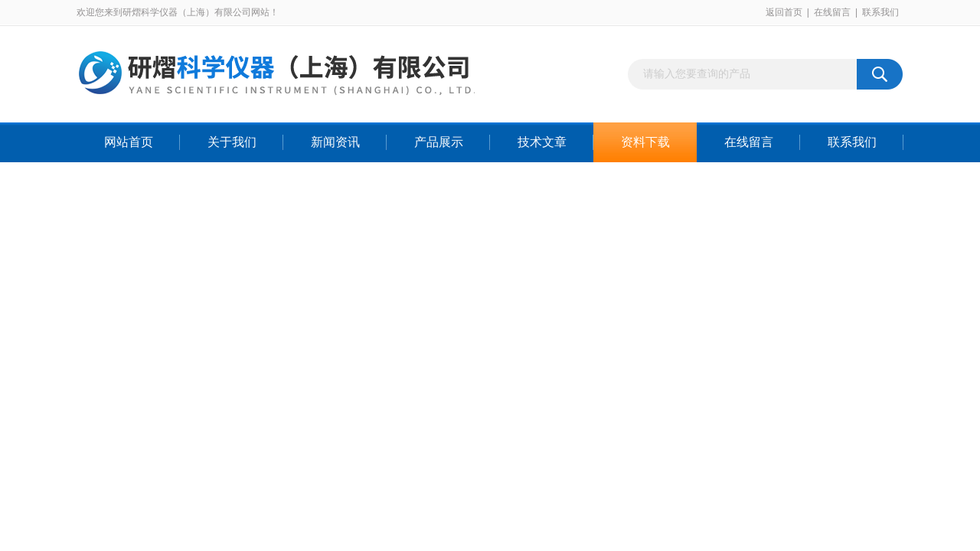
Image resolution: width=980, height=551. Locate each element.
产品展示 (439, 142)
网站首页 (129, 142)
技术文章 (542, 142)
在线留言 (832, 12)
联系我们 (880, 12)
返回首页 (784, 12)
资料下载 (645, 142)
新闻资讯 (335, 142)
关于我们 (232, 142)
